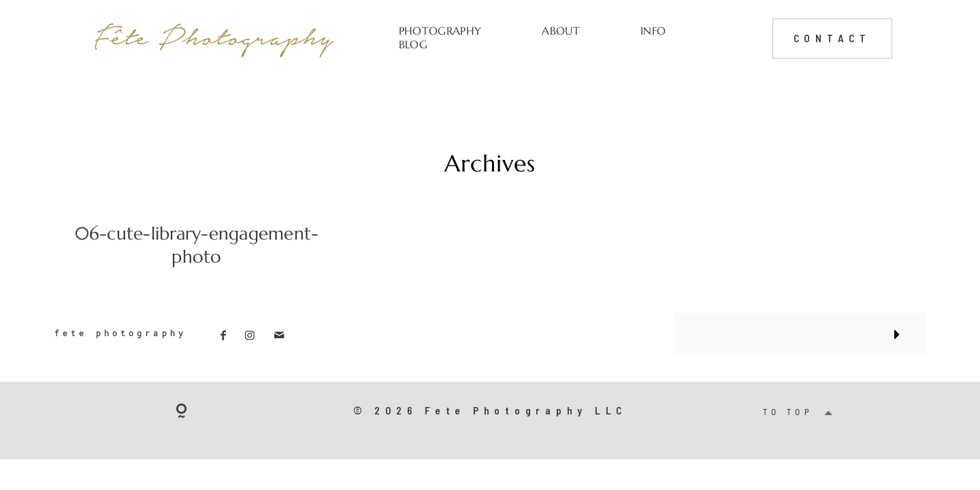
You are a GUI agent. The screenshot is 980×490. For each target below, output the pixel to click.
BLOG (413, 45)
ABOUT (561, 31)
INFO (653, 31)
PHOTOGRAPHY (440, 31)
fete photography (120, 333)
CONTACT (832, 38)
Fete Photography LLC (526, 410)
